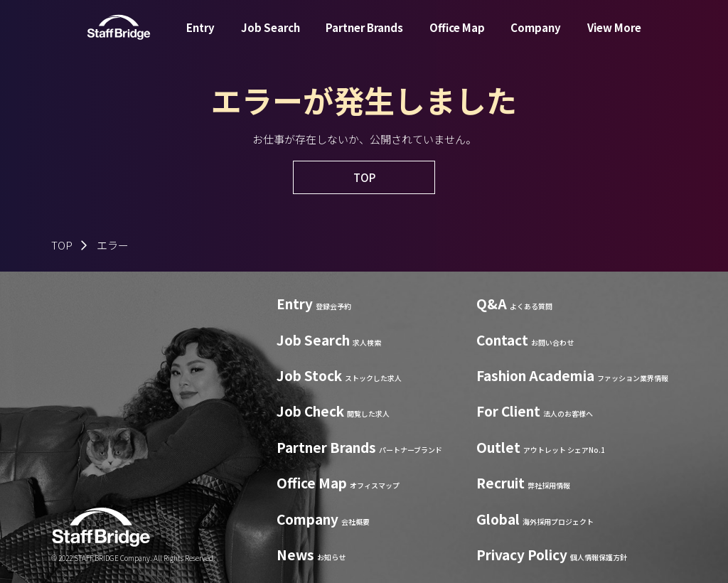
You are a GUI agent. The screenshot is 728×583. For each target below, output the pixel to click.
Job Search (271, 38)
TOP (62, 245)
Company (536, 38)
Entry (200, 38)
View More (614, 38)
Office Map (457, 38)
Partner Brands (364, 38)
